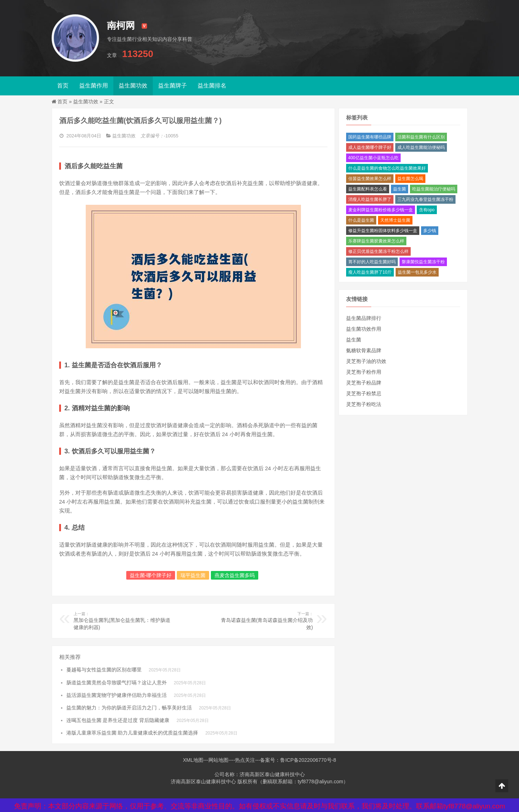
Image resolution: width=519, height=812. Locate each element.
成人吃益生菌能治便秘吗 (421, 147)
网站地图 (218, 760)
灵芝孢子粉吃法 (364, 404)
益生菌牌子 (173, 86)
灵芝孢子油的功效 (366, 361)
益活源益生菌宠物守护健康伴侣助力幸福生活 (117, 695)
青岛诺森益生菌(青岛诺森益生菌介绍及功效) (264, 620)
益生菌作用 (94, 86)
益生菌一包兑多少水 (417, 272)
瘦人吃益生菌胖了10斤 (370, 272)
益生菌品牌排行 (364, 318)
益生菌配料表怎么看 (368, 189)
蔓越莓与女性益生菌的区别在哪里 (104, 670)
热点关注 (245, 760)
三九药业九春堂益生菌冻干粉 (425, 199)
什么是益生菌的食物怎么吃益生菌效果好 (387, 168)
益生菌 (400, 189)
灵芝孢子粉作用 (364, 372)
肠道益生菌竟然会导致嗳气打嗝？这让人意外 (117, 683)
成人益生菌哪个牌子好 (370, 147)
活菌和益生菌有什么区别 (421, 137)
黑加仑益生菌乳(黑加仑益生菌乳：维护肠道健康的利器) (123, 620)
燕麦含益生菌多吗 (235, 575)
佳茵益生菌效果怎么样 (370, 179)
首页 (63, 86)
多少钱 (430, 231)
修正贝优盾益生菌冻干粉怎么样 (378, 251)
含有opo (427, 210)
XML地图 (193, 760)
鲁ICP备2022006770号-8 (308, 760)
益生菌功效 (133, 86)
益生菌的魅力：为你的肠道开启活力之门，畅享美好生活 (129, 708)
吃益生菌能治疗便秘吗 (434, 189)
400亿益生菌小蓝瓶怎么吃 (373, 158)
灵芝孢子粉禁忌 (364, 393)
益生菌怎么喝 (410, 179)
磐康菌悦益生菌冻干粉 (423, 262)
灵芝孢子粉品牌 (364, 383)
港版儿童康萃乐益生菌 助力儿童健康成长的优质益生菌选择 (132, 733)
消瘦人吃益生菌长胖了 (370, 199)
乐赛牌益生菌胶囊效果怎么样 (376, 241)
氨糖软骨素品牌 (364, 350)
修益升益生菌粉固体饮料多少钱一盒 (383, 231)
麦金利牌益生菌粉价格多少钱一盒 (381, 210)
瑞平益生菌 (193, 575)
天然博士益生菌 (395, 220)
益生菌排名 (212, 86)
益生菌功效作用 (364, 329)
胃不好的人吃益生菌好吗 (372, 262)
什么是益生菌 (361, 220)
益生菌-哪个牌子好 (151, 575)
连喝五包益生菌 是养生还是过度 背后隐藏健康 (118, 720)
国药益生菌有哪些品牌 (370, 137)
